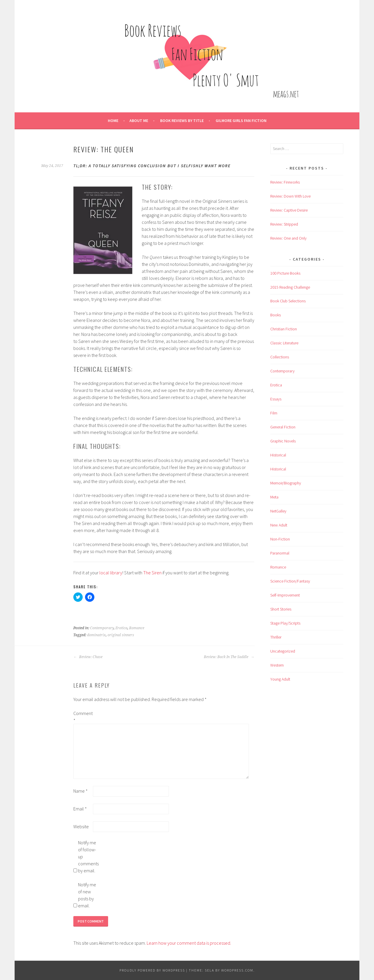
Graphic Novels (283, 441)
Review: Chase (88, 657)
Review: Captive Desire (289, 210)
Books (276, 315)
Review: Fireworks (285, 182)
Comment (83, 717)
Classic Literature (284, 343)
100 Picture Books (285, 273)
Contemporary (102, 628)
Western (277, 665)
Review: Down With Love (290, 196)
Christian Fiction (284, 329)
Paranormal (280, 553)
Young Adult (280, 679)
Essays (276, 399)
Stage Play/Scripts (285, 623)
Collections (280, 357)
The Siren (152, 573)
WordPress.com (237, 970)
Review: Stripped (284, 224)
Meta (274, 497)
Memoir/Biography (286, 483)
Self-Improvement (285, 595)
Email (80, 809)
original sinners (121, 635)
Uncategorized (283, 651)
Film (274, 413)
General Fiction (283, 427)
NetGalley (278, 511)
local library (111, 573)
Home (113, 121)
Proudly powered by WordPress (152, 970)
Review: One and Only (288, 238)
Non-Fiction (280, 539)
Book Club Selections (288, 301)
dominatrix (96, 635)
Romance (137, 628)
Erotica (121, 628)
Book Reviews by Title (182, 121)
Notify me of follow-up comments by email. (87, 857)
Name (80, 791)
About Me (139, 121)
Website (81, 826)
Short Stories (281, 609)
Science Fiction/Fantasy (290, 581)
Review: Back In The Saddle (229, 657)
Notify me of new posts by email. (87, 895)
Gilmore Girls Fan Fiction (241, 121)
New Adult (279, 525)
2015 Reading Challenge (290, 287)
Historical (278, 455)
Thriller (276, 637)
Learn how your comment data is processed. (189, 943)
